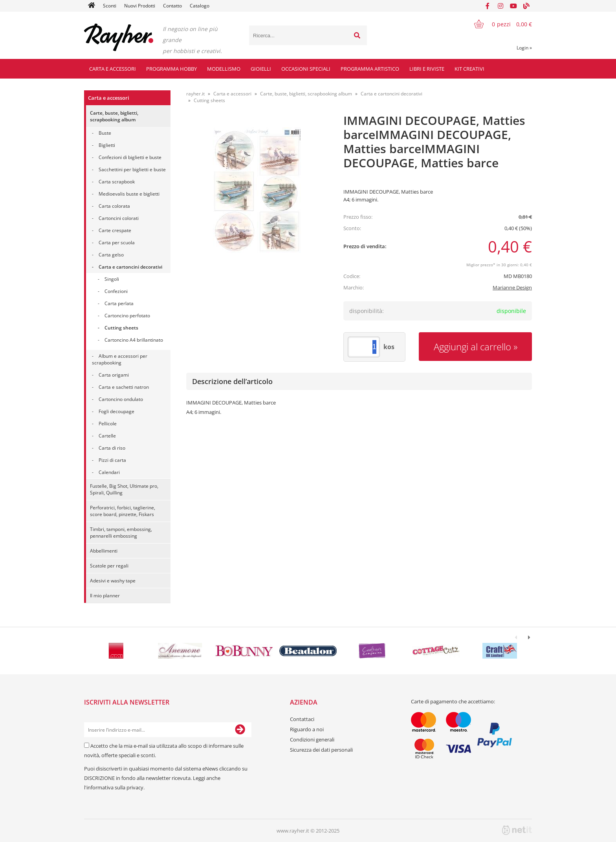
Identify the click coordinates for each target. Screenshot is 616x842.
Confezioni (116, 291)
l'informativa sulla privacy (114, 787)
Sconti (110, 6)
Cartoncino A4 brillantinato (134, 340)
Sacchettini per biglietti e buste (132, 169)
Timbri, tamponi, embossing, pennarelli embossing (121, 533)
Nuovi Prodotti (140, 6)
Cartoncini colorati (119, 218)
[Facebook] (488, 6)
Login (524, 48)
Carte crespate (115, 230)
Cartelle (107, 436)
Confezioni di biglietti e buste (130, 157)
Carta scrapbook (117, 182)
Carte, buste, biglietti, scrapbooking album (114, 116)
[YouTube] (513, 6)
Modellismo (224, 69)
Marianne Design (512, 287)
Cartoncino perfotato (127, 316)
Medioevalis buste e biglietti (129, 194)
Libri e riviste (427, 69)
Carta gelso (111, 255)
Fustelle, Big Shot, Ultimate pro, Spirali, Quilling (124, 489)
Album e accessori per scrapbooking (120, 359)
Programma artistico (370, 69)
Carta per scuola (117, 243)
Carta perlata (119, 303)
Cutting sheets (121, 328)
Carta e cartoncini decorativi (130, 267)
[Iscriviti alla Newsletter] (240, 730)
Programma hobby (171, 69)
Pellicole (108, 424)
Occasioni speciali (306, 69)
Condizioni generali (312, 739)
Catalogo (200, 6)
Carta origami (114, 375)
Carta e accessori (113, 69)
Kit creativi (469, 69)
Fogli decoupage (116, 411)
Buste (105, 133)
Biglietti (107, 145)
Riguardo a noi (307, 729)
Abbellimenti (104, 551)
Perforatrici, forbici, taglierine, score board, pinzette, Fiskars (123, 511)
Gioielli (261, 69)
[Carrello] (498, 24)
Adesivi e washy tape (113, 581)
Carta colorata (114, 206)
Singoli (112, 279)
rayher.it (195, 94)
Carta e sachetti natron (124, 387)
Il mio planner (105, 596)
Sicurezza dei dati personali (321, 750)
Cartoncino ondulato (121, 399)
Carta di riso (112, 448)
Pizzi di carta (112, 460)
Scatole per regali (109, 566)
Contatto (172, 6)
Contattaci (302, 719)
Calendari (109, 472)
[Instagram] (500, 6)
